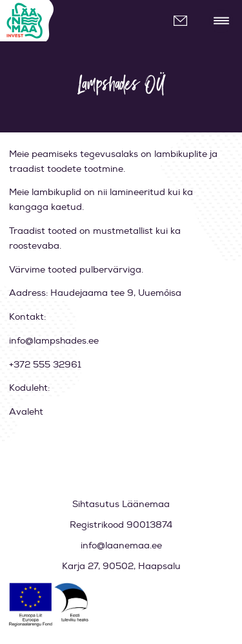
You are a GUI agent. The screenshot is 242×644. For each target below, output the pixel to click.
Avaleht (26, 412)
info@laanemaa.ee (186, 21)
